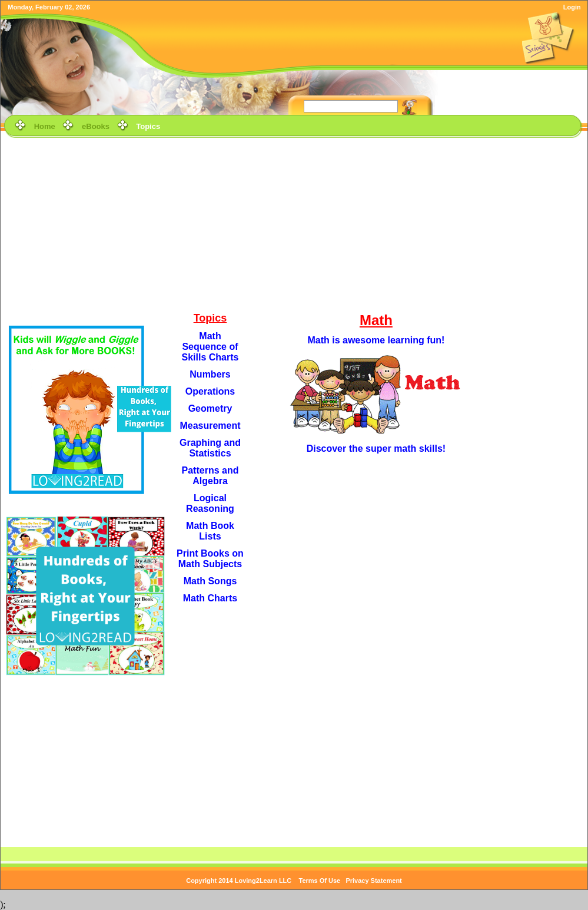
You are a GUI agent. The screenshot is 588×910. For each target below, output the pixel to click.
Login (572, 7)
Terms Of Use (320, 881)
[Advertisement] (294, 223)
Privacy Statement (373, 881)
